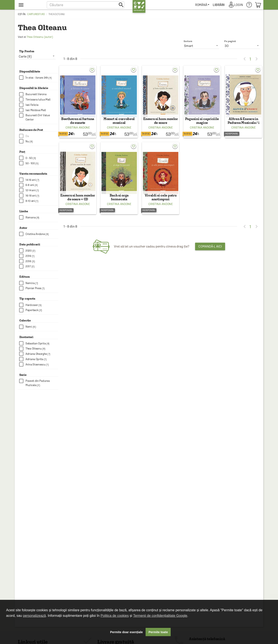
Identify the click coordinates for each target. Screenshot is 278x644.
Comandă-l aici (210, 252)
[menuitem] (202, 5)
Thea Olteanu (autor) (40, 37)
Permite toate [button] (158, 632)
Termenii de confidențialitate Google (160, 616)
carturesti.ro (36, 14)
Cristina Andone (78, 130)
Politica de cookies (115, 616)
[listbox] (242, 46)
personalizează (34, 616)
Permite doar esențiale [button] (126, 632)
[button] (86, 5)
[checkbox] (39, 78)
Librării (219, 5)
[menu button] (30, 5)
